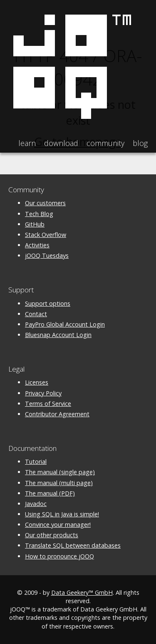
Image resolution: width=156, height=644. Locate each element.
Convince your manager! (58, 525)
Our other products (52, 535)
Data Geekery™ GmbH (82, 592)
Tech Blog (39, 214)
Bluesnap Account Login (58, 335)
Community (105, 143)
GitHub (35, 224)
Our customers (45, 203)
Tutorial (36, 462)
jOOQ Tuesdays (47, 255)
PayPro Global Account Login (65, 324)
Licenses (37, 382)
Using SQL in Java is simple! (62, 514)
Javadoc (36, 504)
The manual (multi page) (59, 483)
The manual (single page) (60, 472)
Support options (48, 303)
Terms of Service (48, 404)
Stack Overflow (46, 235)
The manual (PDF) (50, 493)
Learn (27, 143)
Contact (36, 314)
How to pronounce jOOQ (59, 556)
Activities (37, 245)
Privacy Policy (43, 393)
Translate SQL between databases (73, 545)
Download (61, 143)
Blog (140, 143)
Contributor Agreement (57, 414)
